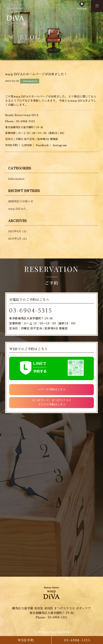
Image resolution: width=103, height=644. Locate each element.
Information (16, 179)
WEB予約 (82, 9)
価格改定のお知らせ (21, 201)
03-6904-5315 (31, 311)
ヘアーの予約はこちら (52, 390)
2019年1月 (15, 239)
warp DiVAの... (18, 209)
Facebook (42, 145)
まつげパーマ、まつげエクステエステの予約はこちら (52, 402)
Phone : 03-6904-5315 (20, 121)
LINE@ (27, 145)
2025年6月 (15, 231)
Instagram (60, 145)
